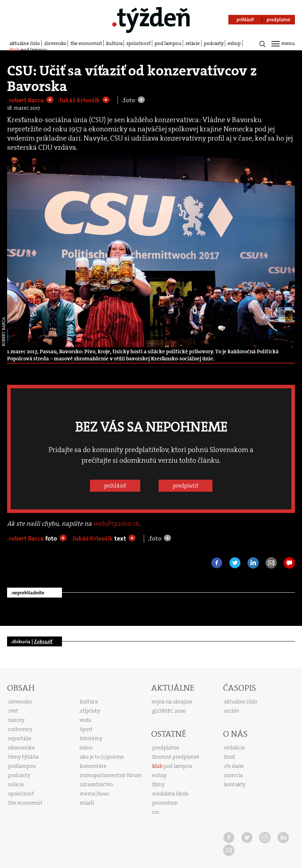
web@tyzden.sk (116, 524)
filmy (158, 784)
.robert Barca (26, 100)
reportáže (20, 738)
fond (230, 757)
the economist (86, 43)
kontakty (235, 784)
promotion (165, 803)
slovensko (55, 43)
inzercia (233, 775)
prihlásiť (115, 486)
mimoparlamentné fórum (111, 775)
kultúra (114, 43)
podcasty (214, 43)
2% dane (234, 766)
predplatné (166, 748)
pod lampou (168, 43)
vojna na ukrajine (172, 702)
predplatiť (186, 486)
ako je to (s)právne (102, 757)
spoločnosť (138, 43)
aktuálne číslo (25, 43)
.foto (129, 100)
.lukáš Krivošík (80, 100)
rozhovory (20, 729)
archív (232, 711)
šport (86, 729)
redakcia (234, 748)
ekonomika (21, 748)
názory (16, 720)
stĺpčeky (90, 711)
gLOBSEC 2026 (169, 711)
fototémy (91, 738)
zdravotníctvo (96, 784)
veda (85, 720)
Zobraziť (43, 641)
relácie (193, 43)
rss (156, 812)
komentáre (93, 766)
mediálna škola (170, 794)
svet (13, 711)
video (86, 748)
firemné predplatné (176, 757)
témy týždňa (23, 757)
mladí (87, 803)
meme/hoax (95, 794)
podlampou (22, 766)
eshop (234, 43)
